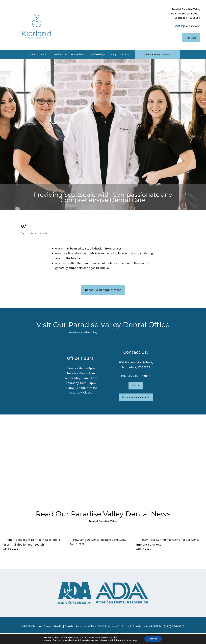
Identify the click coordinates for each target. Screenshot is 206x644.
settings (133, 640)
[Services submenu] (66, 54)
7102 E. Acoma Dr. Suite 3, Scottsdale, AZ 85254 (130, 626)
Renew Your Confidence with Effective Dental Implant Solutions (168, 542)
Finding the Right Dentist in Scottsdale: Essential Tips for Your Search (32, 542)
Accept (153, 639)
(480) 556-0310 (192, 26)
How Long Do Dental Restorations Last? (100, 540)
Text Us (191, 38)
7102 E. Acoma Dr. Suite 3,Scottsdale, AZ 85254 (185, 13)
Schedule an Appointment (103, 290)
